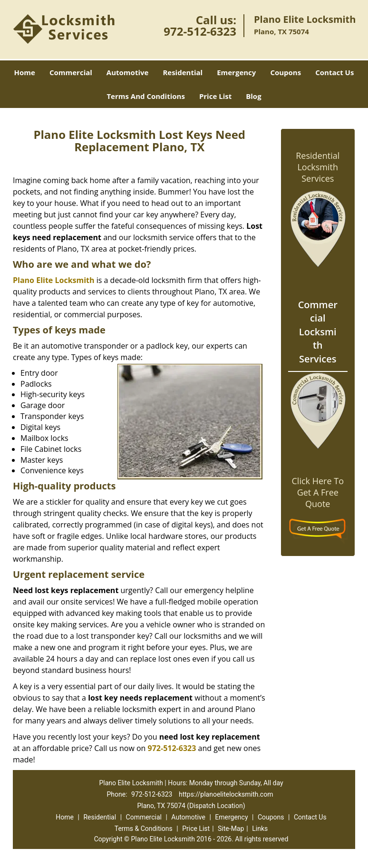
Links (260, 829)
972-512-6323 (200, 31)
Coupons (286, 72)
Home (25, 72)
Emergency (236, 72)
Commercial (71, 72)
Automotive (128, 72)
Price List (215, 96)
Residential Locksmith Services (318, 167)
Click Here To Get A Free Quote (318, 492)
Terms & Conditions (144, 829)
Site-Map (231, 829)
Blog (253, 96)
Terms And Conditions (146, 96)
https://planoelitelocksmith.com (226, 794)
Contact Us (334, 72)
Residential (183, 72)
